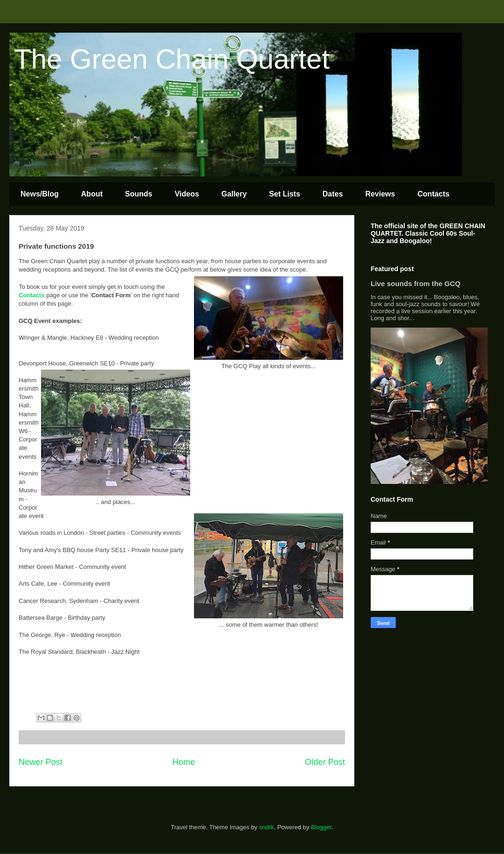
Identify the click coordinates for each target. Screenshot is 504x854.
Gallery (234, 194)
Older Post (325, 762)
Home (184, 762)
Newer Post (41, 762)
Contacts (433, 194)
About (92, 194)
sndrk (267, 827)
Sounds (139, 194)
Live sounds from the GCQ (416, 283)
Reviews (380, 194)
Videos (187, 194)
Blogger (321, 827)
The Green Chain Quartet (172, 59)
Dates (333, 194)
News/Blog (40, 194)
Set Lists (285, 194)
